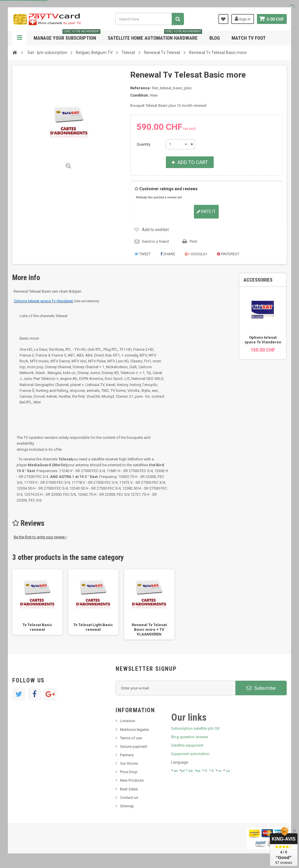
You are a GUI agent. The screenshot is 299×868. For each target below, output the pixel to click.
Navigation (20, 38)
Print (193, 241)
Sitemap (127, 806)
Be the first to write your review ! (40, 537)
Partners (127, 755)
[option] (37, 602)
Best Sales (129, 789)
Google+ (196, 254)
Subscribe (261, 688)
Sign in (242, 19)
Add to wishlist (155, 230)
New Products (132, 780)
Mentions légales (134, 730)
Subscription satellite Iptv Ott (195, 728)
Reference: (141, 88)
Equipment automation (190, 754)
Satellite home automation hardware (155, 36)
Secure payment (134, 746)
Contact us (129, 798)
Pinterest (228, 254)
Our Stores (129, 763)
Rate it (206, 212)
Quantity (144, 144)
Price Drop (129, 772)
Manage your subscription (67, 36)
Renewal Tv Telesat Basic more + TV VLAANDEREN (149, 629)
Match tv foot (249, 38)
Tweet (143, 254)
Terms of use (131, 738)
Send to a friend (155, 241)
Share (168, 254)
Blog (215, 38)
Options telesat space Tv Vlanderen (263, 340)
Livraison (128, 721)
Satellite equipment (187, 745)
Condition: (140, 95)
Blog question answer (190, 737)
